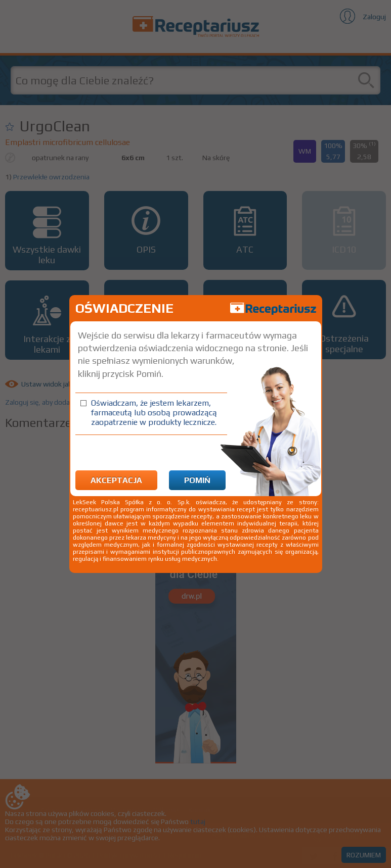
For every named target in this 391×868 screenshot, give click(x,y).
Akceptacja (116, 480)
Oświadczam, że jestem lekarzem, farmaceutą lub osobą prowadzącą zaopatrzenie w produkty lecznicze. (154, 413)
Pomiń (197, 480)
